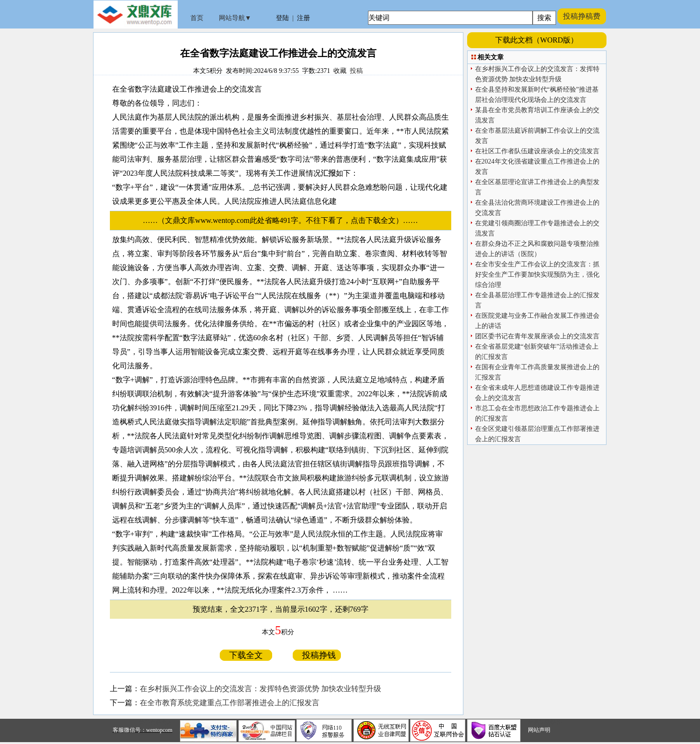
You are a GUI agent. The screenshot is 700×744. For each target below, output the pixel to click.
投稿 (356, 71)
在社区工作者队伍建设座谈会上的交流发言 (537, 151)
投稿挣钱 (317, 655)
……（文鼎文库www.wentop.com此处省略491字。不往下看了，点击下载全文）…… (284, 220)
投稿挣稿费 (582, 16)
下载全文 (246, 655)
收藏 (340, 71)
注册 (303, 18)
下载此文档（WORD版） (537, 40)
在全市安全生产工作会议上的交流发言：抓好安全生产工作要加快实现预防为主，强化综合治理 (537, 275)
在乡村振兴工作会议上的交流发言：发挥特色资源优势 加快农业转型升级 (260, 689)
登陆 (282, 18)
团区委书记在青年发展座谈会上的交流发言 (537, 336)
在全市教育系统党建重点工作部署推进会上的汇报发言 (230, 703)
